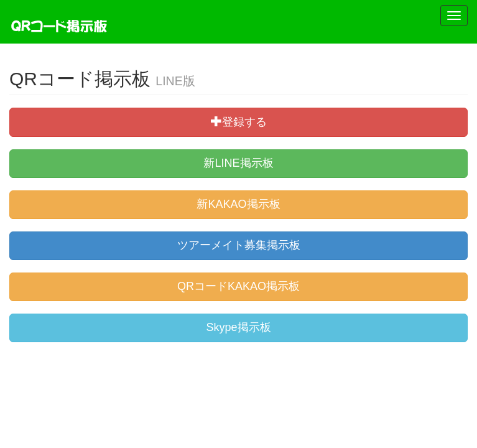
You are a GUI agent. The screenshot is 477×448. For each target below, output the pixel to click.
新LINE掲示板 (238, 163)
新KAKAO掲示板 (238, 204)
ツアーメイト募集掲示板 (239, 245)
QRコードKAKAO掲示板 (238, 286)
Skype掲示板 (238, 327)
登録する (239, 122)
